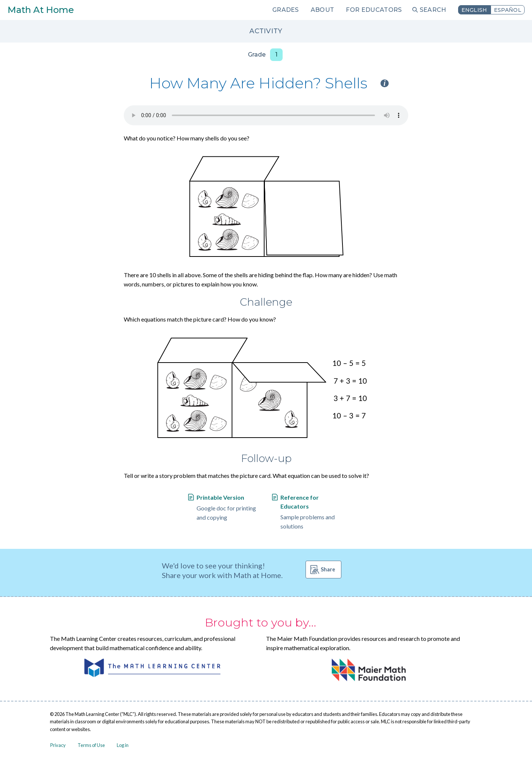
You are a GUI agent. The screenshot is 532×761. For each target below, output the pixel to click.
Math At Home (41, 10)
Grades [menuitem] (286, 10)
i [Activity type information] (385, 83)
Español (508, 10)
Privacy (58, 745)
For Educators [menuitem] (374, 10)
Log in (123, 745)
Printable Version (220, 497)
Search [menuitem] (433, 10)
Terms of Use (91, 745)
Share (328, 569)
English (474, 10)
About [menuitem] (323, 10)
